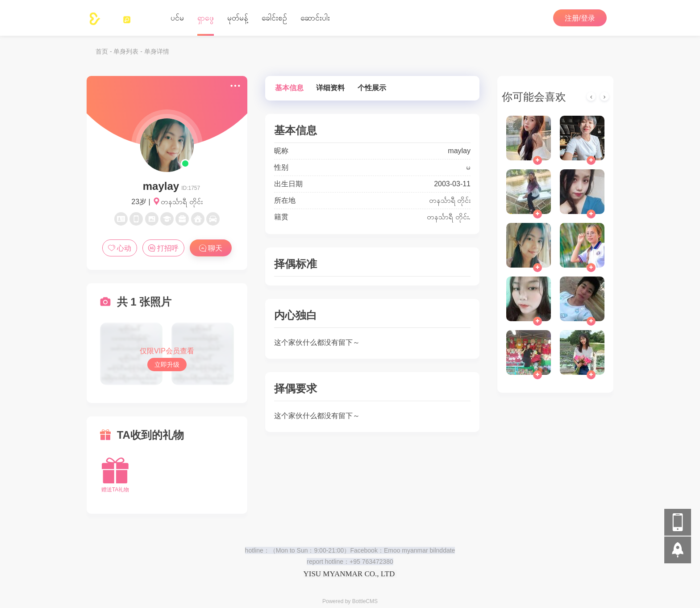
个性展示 (372, 88)
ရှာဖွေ (206, 18)
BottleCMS (365, 601)
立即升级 (167, 365)
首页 (102, 51)
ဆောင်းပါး (315, 18)
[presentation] (591, 96)
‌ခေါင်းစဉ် (274, 18)
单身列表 (126, 51)
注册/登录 (580, 18)
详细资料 (330, 88)
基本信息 (289, 88)
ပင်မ (177, 18)
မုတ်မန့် (238, 18)
